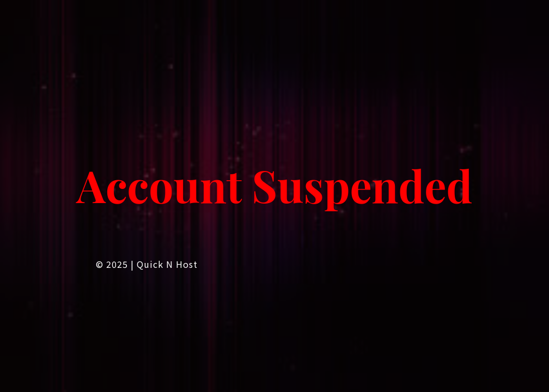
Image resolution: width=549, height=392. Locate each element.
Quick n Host (167, 264)
